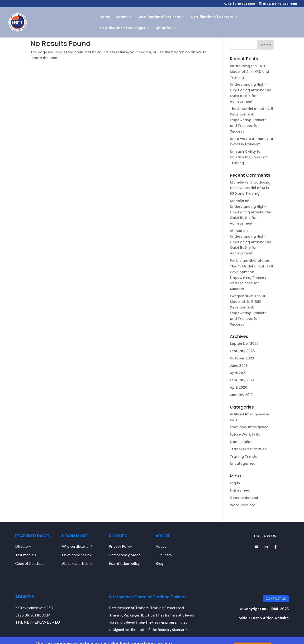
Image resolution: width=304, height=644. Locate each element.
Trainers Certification (248, 449)
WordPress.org (243, 505)
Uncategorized (243, 464)
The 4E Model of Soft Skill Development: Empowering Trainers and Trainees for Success (252, 120)
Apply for (164, 28)
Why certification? (77, 546)
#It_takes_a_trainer (77, 563)
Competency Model (125, 555)
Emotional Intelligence (249, 427)
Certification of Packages (122, 28)
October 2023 (242, 358)
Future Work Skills (245, 434)
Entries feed (240, 490)
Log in (235, 483)
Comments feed (244, 498)
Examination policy (124, 563)
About (121, 17)
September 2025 (244, 344)
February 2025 (242, 351)
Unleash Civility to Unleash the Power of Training (248, 157)
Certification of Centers (212, 17)
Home (105, 17)
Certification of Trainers (159, 17)
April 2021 (238, 373)
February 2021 (242, 380)
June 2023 (239, 366)
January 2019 (241, 395)
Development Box (77, 555)
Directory (23, 546)
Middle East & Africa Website (264, 618)
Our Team (164, 555)
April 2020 (239, 387)
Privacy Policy (120, 546)
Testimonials (26, 555)
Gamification (241, 442)
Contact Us (276, 599)
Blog (159, 563)
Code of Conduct (29, 563)
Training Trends (243, 456)
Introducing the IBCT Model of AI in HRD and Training (249, 72)
